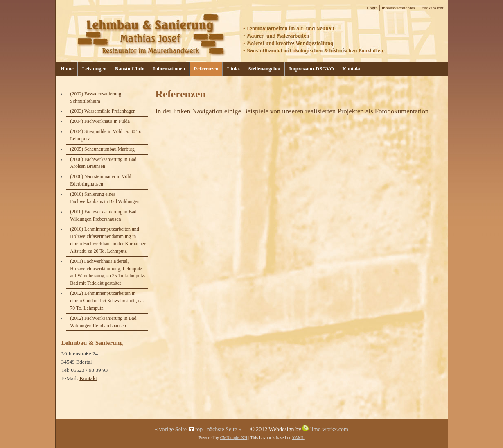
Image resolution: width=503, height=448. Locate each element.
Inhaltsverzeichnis (398, 8)
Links (233, 69)
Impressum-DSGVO (311, 69)
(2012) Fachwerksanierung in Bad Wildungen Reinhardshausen (103, 322)
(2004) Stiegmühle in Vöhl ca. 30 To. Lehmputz (106, 135)
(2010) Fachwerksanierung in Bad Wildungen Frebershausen (103, 215)
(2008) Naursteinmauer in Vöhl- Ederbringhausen (101, 180)
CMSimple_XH (234, 438)
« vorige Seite (171, 429)
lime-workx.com (329, 429)
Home (67, 69)
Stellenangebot (264, 69)
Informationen (169, 69)
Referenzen (206, 69)
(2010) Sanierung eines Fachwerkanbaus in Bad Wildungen (105, 198)
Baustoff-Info (130, 69)
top (196, 429)
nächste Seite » (224, 429)
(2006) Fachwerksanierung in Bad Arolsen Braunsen (103, 163)
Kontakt (352, 69)
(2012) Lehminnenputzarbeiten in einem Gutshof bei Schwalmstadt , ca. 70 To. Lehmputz (107, 301)
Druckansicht (431, 8)
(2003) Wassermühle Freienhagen (103, 111)
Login (372, 8)
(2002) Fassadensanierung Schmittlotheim (96, 97)
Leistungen (94, 69)
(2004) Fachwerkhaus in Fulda (100, 121)
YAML (298, 438)
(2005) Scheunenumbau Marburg (102, 149)
